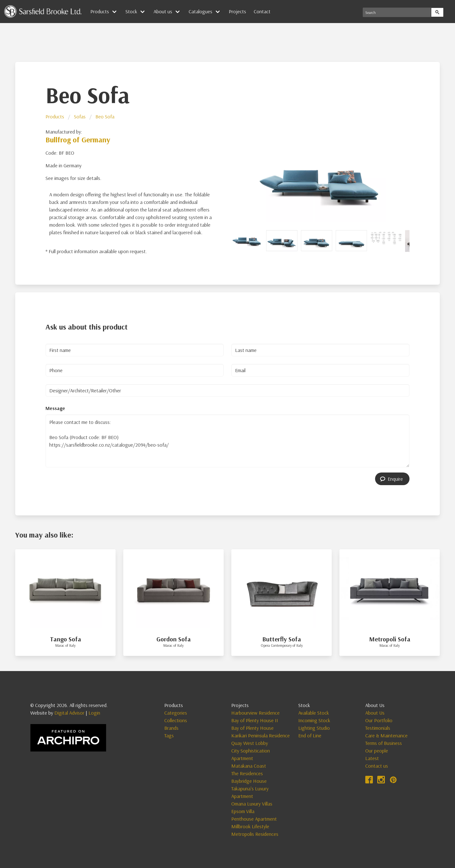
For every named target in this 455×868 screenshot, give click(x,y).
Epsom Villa (243, 811)
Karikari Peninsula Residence (261, 735)
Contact (262, 11)
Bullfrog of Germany (78, 140)
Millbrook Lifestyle (250, 826)
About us (163, 11)
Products (100, 11)
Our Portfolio (379, 720)
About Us (375, 713)
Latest (372, 758)
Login (94, 713)
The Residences (247, 773)
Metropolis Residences (255, 834)
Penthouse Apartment (254, 819)
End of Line (310, 735)
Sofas (80, 116)
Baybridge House (249, 781)
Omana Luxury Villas (252, 804)
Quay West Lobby (250, 743)
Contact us (377, 766)
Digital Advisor (69, 713)
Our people (377, 751)
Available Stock (314, 713)
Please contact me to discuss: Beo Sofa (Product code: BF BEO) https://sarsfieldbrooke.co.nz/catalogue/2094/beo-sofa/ (227, 441)
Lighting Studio (314, 728)
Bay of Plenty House (252, 728)
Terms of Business (384, 743)
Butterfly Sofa (282, 639)
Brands (171, 728)
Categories (176, 713)
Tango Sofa (66, 639)
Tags (169, 735)
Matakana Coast (249, 766)
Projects (237, 11)
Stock (131, 11)
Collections (176, 720)
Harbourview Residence (255, 713)
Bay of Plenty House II (255, 720)
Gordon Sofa (174, 639)
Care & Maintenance (386, 735)
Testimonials (378, 728)
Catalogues (200, 11)
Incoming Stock (314, 720)
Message (55, 408)
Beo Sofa (105, 116)
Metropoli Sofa (390, 639)
